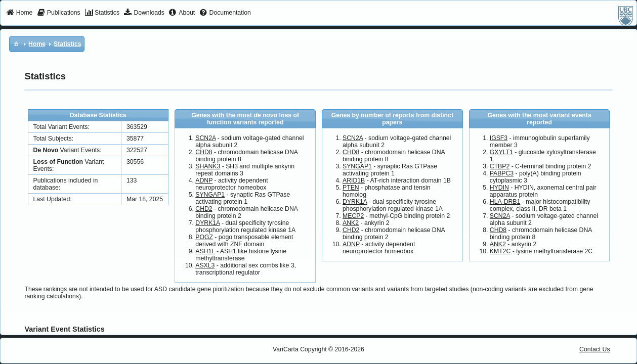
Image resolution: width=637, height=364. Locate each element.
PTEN (351, 188)
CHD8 (204, 152)
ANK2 (351, 223)
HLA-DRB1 (505, 202)
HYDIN (499, 188)
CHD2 (204, 209)
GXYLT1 (501, 152)
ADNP (204, 180)
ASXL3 (205, 265)
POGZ (204, 237)
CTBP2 (500, 166)
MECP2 (353, 216)
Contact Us (595, 349)
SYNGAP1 (210, 195)
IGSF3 (499, 138)
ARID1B (354, 180)
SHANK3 (208, 166)
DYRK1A (207, 223)
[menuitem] (19, 13)
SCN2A (205, 138)
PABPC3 (502, 173)
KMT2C (500, 251)
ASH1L (205, 251)
